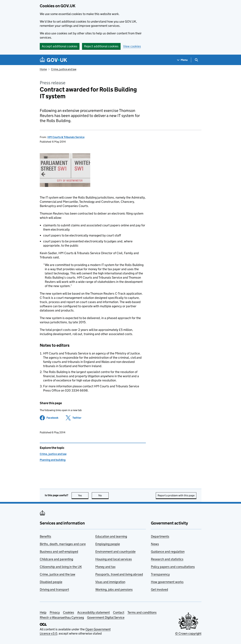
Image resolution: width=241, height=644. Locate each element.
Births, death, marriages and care (63, 544)
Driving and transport (54, 589)
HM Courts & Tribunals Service (66, 137)
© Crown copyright (188, 633)
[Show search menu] (196, 60)
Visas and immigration (110, 582)
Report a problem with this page (176, 495)
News (155, 544)
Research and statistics (167, 559)
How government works (167, 582)
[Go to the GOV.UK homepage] (53, 60)
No (103, 495)
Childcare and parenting (56, 559)
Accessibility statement (94, 612)
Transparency (160, 574)
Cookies (69, 612)
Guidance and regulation (168, 552)
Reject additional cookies (101, 46)
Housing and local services (114, 559)
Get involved (159, 589)
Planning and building (53, 460)
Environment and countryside (115, 552)
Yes (83, 495)
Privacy (55, 612)
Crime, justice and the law (58, 574)
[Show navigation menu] (182, 60)
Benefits (45, 536)
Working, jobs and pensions (114, 589)
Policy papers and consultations (173, 567)
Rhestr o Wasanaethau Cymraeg (62, 617)
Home (43, 69)
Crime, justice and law (64, 69)
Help (43, 612)
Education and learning (111, 536)
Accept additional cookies (60, 46)
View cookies (132, 46)
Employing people (108, 544)
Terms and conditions (142, 612)
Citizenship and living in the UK (61, 567)
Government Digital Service (106, 617)
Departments (160, 536)
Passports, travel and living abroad (119, 574)
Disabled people (51, 582)
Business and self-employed (59, 552)
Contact (119, 612)
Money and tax (105, 567)
